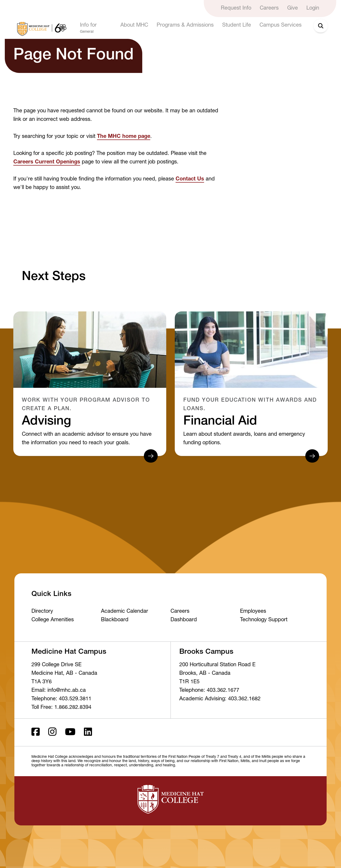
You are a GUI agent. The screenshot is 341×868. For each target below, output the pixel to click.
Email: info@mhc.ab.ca (59, 691)
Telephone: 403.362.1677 (209, 691)
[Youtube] (70, 732)
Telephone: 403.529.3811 (61, 699)
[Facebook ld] (36, 732)
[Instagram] (52, 732)
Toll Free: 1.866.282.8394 (61, 708)
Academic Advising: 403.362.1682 (220, 699)
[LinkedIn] (88, 732)
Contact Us (190, 179)
